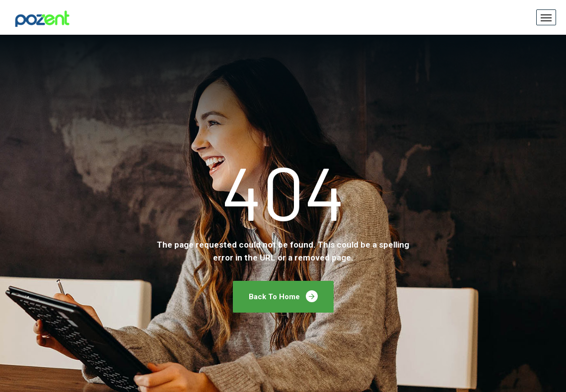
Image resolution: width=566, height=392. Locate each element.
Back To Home (283, 296)
